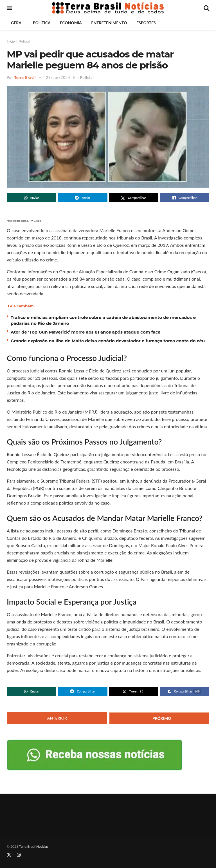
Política (42, 23)
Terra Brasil (25, 77)
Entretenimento (109, 23)
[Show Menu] (9, 8)
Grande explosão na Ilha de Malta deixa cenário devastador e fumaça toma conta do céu (108, 341)
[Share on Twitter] (134, 198)
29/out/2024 (58, 77)
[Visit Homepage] (108, 8)
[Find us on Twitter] (9, 855)
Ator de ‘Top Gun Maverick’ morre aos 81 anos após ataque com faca (86, 332)
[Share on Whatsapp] (31, 198)
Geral (17, 23)
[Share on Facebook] (184, 198)
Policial (24, 41)
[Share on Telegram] (82, 198)
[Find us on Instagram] (19, 855)
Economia (71, 23)
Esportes (146, 23)
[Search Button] (206, 8)
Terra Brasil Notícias (34, 846)
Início (11, 41)
